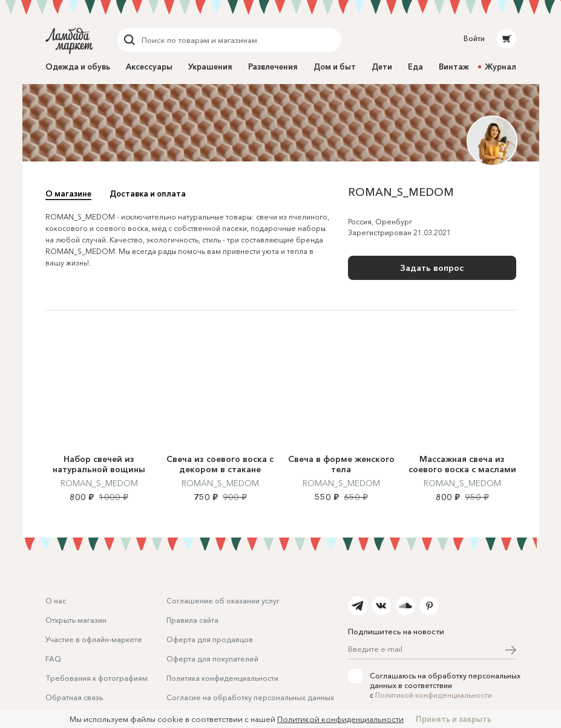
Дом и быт (335, 67)
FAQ (53, 659)
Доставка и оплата (148, 193)
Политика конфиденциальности (222, 678)
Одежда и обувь (78, 67)
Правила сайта (192, 620)
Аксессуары (149, 67)
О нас (56, 601)
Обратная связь (74, 697)
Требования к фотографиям (97, 678)
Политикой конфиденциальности (434, 695)
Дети (382, 67)
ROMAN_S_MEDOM (99, 483)
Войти (474, 38)
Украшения (210, 67)
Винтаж (454, 67)
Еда (415, 67)
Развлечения (273, 67)
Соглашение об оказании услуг (223, 601)
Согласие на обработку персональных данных (250, 697)
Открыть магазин (76, 620)
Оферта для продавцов (210, 639)
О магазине (68, 193)
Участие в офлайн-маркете (94, 639)
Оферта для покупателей (212, 659)
